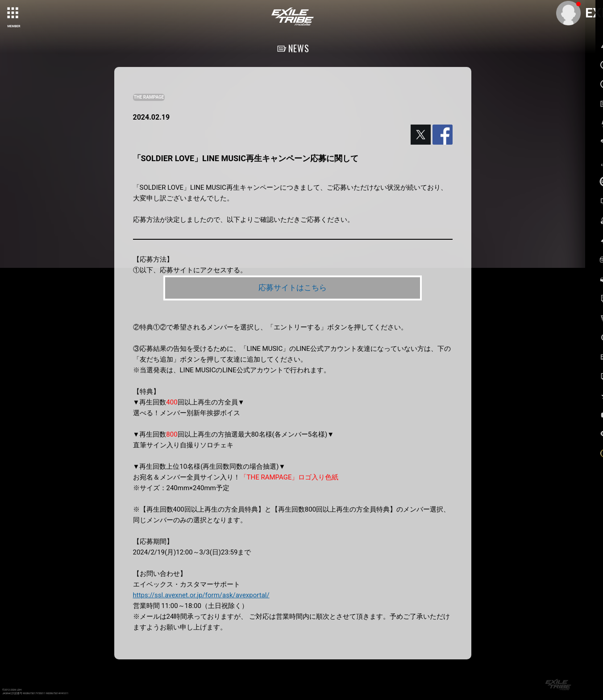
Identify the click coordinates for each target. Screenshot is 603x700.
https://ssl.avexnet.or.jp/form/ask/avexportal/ (201, 596)
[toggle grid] (14, 14)
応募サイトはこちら (292, 288)
